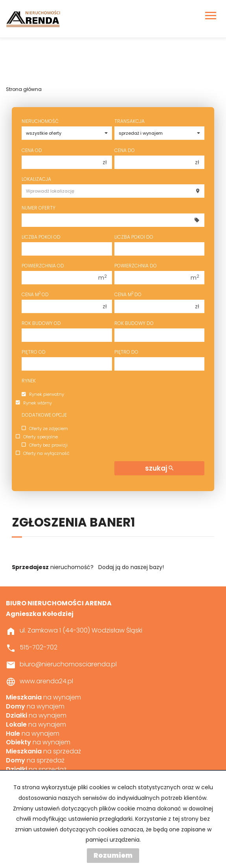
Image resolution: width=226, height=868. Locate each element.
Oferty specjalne (37, 437)
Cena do (125, 150)
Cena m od (35, 294)
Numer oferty (39, 208)
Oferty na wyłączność (43, 453)
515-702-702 (39, 647)
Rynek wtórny (34, 403)
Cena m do (128, 294)
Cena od (32, 150)
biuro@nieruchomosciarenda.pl (68, 664)
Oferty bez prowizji (45, 445)
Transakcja (130, 121)
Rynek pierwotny (43, 395)
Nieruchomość (40, 121)
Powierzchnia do (136, 266)
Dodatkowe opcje (44, 415)
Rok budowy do (134, 323)
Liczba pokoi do (134, 237)
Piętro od (34, 352)
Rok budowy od (41, 323)
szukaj (159, 468)
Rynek (29, 381)
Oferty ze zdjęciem (45, 428)
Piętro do (126, 352)
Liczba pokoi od (41, 237)
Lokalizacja (36, 179)
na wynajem (43, 697)
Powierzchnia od (43, 266)
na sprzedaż (43, 751)
